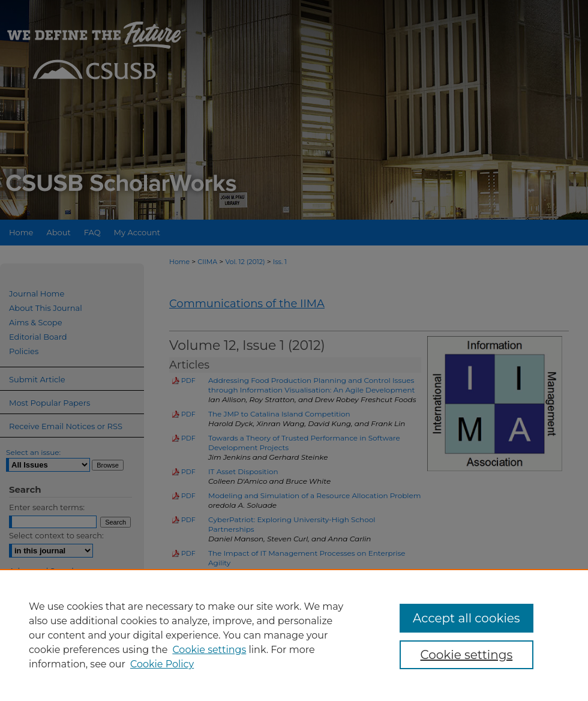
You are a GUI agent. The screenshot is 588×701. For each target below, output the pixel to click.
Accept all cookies (466, 618)
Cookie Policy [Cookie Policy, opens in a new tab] (162, 664)
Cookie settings (209, 650)
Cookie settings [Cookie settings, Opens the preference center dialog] (467, 655)
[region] (294, 635)
